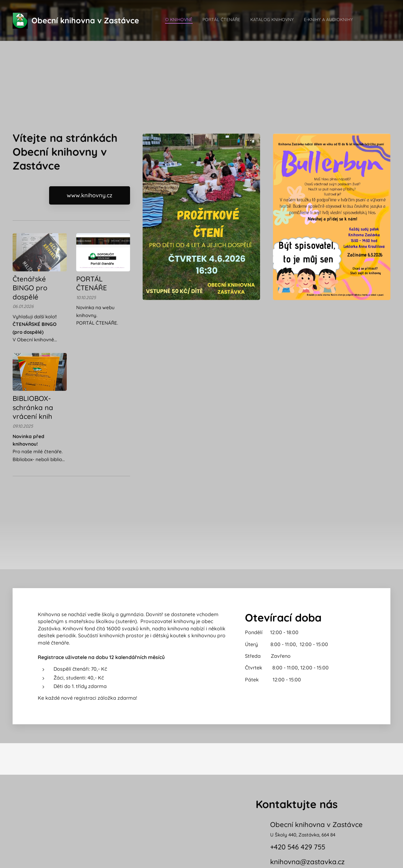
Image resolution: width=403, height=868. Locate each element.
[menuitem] (322, 20)
